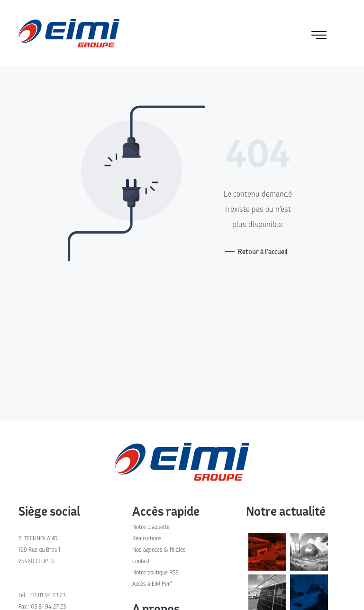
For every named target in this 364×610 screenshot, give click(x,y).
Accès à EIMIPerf (152, 584)
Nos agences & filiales (159, 550)
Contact (141, 561)
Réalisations (147, 538)
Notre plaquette (151, 527)
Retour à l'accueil (263, 252)
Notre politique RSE (155, 572)
